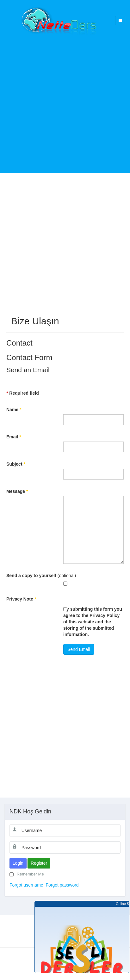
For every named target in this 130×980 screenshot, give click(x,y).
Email (14, 437)
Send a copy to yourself (31, 576)
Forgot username (26, 885)
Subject (16, 464)
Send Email (79, 649)
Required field (23, 393)
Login (18, 863)
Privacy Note (21, 599)
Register (39, 863)
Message (17, 491)
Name (14, 410)
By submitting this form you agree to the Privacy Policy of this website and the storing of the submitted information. (93, 622)
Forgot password (62, 885)
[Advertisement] (65, 100)
